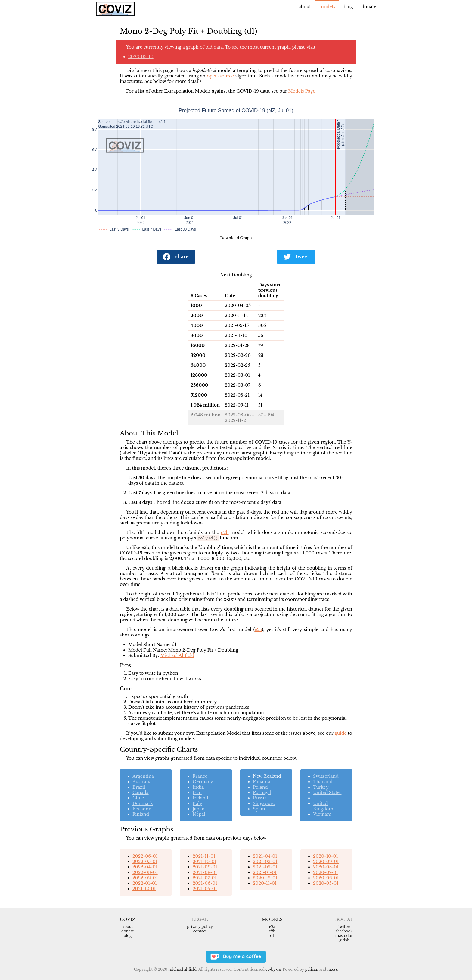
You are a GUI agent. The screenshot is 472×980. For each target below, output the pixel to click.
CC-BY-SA (273, 969)
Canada (141, 793)
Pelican (312, 969)
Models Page (302, 91)
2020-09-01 (326, 862)
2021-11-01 (204, 856)
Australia (142, 782)
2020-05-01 (326, 883)
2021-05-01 (205, 889)
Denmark (143, 803)
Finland (141, 814)
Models (327, 7)
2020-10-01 (326, 856)
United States (327, 793)
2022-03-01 (145, 872)
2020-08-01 (326, 867)
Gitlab (344, 940)
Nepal (199, 814)
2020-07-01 (326, 872)
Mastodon (344, 936)
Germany (203, 782)
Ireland (200, 798)
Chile (138, 798)
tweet (296, 257)
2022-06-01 (145, 856)
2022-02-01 (145, 878)
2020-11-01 (265, 883)
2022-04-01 (145, 867)
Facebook (344, 931)
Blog (348, 7)
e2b (225, 532)
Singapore (264, 803)
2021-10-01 (205, 862)
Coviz (127, 919)
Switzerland (326, 776)
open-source (220, 76)
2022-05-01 (145, 862)
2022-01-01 (145, 883)
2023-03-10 (141, 57)
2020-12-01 (265, 878)
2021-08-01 (205, 872)
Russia (260, 798)
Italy (197, 803)
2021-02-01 (265, 867)
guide (340, 733)
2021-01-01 (265, 872)
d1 (272, 936)
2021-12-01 (144, 889)
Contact (200, 931)
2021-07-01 (205, 878)
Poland (260, 787)
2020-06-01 (326, 878)
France (200, 776)
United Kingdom (323, 806)
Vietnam (322, 814)
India (198, 787)
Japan (199, 809)
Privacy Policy (200, 927)
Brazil (139, 787)
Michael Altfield (177, 655)
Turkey (321, 787)
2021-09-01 (205, 867)
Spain (259, 809)
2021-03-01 (265, 862)
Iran (197, 793)
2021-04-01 (265, 856)
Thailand (323, 782)
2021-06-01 (205, 883)
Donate (369, 7)
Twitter (344, 927)
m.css (332, 969)
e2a (258, 630)
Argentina (143, 776)
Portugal (262, 793)
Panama (261, 782)
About (305, 7)
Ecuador (141, 809)
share (176, 257)
